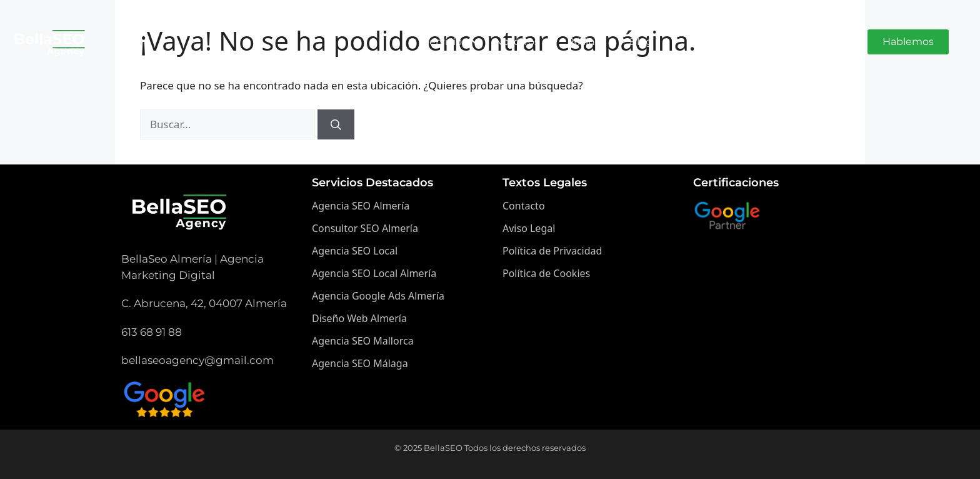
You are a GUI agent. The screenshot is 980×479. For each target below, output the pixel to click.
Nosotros (517, 42)
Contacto (524, 206)
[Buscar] (336, 124)
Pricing (584, 42)
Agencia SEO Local (355, 251)
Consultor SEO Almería (365, 228)
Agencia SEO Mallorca (363, 341)
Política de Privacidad (552, 251)
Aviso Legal (529, 228)
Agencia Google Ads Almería (378, 296)
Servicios (449, 42)
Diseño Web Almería (359, 318)
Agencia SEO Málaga (360, 363)
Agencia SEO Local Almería (374, 273)
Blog (641, 42)
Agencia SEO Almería (361, 206)
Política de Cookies (546, 273)
